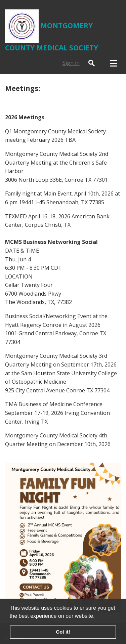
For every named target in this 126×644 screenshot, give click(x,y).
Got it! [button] (63, 632)
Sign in (71, 63)
